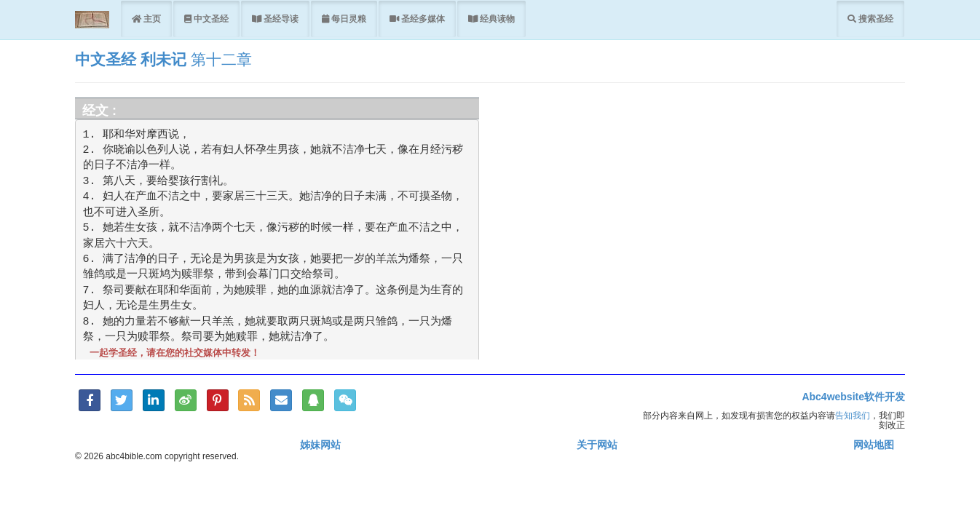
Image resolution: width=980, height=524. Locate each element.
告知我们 (853, 415)
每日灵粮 (348, 19)
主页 (151, 19)
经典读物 (496, 19)
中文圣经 (210, 19)
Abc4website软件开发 (853, 397)
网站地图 (874, 445)
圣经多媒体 (422, 19)
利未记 (163, 59)
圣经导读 (280, 19)
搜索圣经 (875, 19)
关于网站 (597, 445)
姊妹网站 (320, 445)
